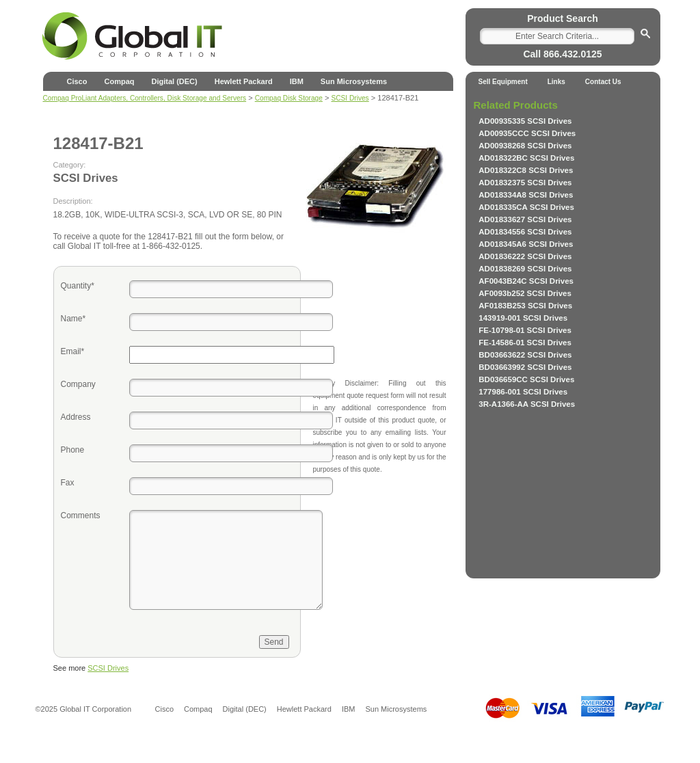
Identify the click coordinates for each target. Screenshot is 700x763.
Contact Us (603, 82)
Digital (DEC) (174, 81)
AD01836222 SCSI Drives (525, 256)
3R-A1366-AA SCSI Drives (527, 404)
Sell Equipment (503, 82)
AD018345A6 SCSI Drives (526, 244)
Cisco (77, 81)
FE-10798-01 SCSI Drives (525, 330)
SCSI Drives (108, 668)
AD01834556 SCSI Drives (525, 232)
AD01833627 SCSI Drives (525, 219)
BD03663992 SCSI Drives (525, 367)
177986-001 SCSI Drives (523, 392)
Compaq (119, 81)
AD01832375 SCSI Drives (525, 183)
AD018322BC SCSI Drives (526, 158)
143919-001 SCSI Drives (523, 318)
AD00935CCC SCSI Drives (527, 133)
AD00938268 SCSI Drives (525, 146)
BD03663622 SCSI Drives (525, 355)
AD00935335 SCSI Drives (525, 121)
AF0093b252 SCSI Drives (525, 293)
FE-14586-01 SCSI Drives (525, 343)
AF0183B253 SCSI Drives (525, 306)
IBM (297, 81)
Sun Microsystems (354, 81)
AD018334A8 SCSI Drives (526, 195)
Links (556, 82)
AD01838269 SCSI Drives (525, 269)
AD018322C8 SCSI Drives (526, 170)
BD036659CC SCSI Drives (526, 379)
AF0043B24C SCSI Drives (526, 281)
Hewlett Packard (244, 81)
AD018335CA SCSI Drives (526, 207)
